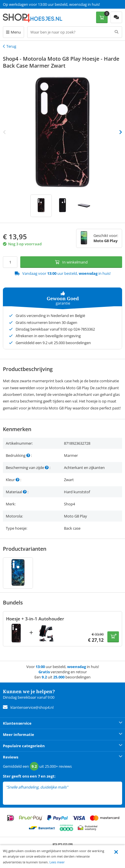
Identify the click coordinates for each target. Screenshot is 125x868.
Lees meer (57, 862)
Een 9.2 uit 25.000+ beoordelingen (32, 4)
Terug (11, 46)
